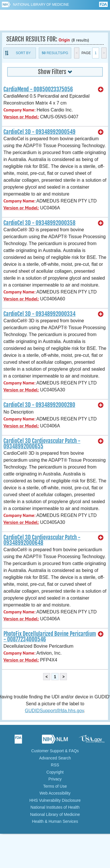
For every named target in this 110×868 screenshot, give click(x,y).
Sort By (23, 53)
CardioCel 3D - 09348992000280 (39, 405)
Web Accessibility (55, 793)
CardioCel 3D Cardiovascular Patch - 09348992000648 (42, 540)
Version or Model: (21, 117)
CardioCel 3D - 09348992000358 (39, 223)
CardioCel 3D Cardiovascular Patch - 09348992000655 (42, 444)
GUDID (55, 20)
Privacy (55, 779)
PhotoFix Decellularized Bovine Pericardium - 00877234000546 (50, 637)
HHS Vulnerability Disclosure (55, 800)
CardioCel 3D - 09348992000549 (39, 132)
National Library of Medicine (41, 5)
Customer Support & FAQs (55, 751)
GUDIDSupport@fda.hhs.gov (54, 711)
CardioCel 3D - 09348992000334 (39, 314)
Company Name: (19, 110)
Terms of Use (55, 786)
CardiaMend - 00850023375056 (38, 89)
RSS (55, 765)
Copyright (55, 772)
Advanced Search (55, 758)
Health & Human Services (55, 821)
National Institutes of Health (55, 807)
